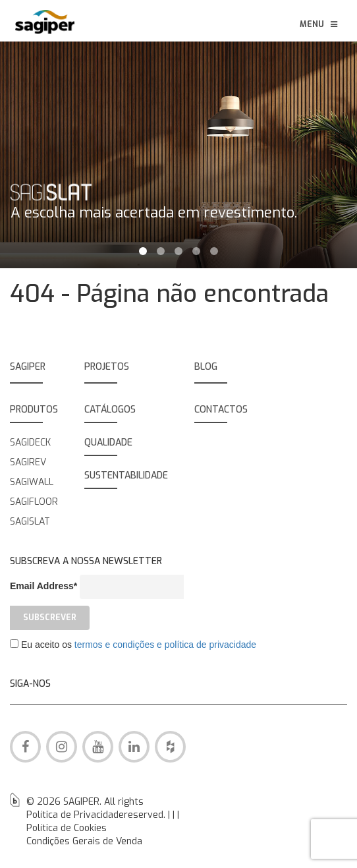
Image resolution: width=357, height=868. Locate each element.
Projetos (107, 367)
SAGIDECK (30, 443)
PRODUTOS (34, 410)
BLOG (206, 367)
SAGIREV (28, 462)
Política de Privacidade (75, 815)
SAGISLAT (30, 522)
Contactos (221, 410)
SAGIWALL (32, 482)
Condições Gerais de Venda (84, 841)
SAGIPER (28, 367)
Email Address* (43, 586)
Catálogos (110, 410)
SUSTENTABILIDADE (126, 476)
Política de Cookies (67, 828)
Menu (319, 24)
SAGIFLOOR (34, 502)
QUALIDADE (108, 443)
